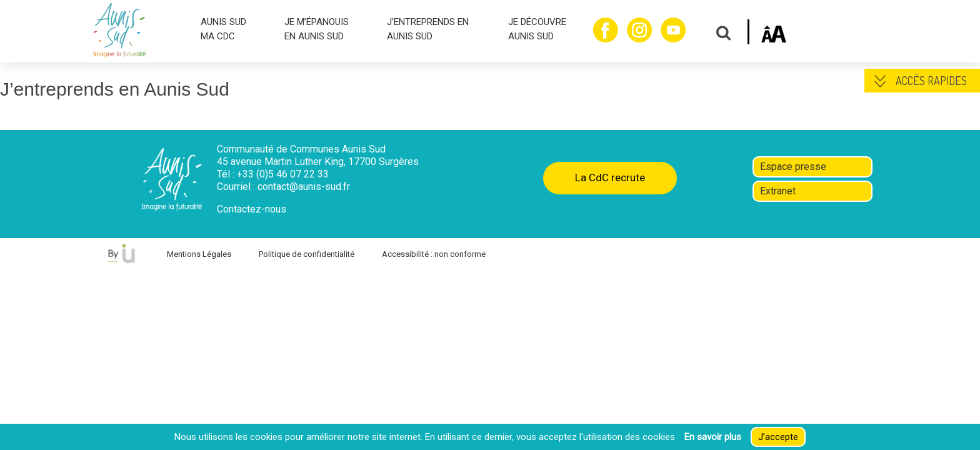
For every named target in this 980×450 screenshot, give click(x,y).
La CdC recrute (610, 177)
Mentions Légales (199, 254)
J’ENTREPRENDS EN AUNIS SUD (428, 29)
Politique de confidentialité (307, 254)
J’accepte (778, 437)
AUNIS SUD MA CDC (223, 29)
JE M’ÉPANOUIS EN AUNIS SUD (317, 29)
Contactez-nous (252, 209)
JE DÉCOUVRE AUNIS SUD (537, 29)
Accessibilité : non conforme (434, 254)
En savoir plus (713, 437)
